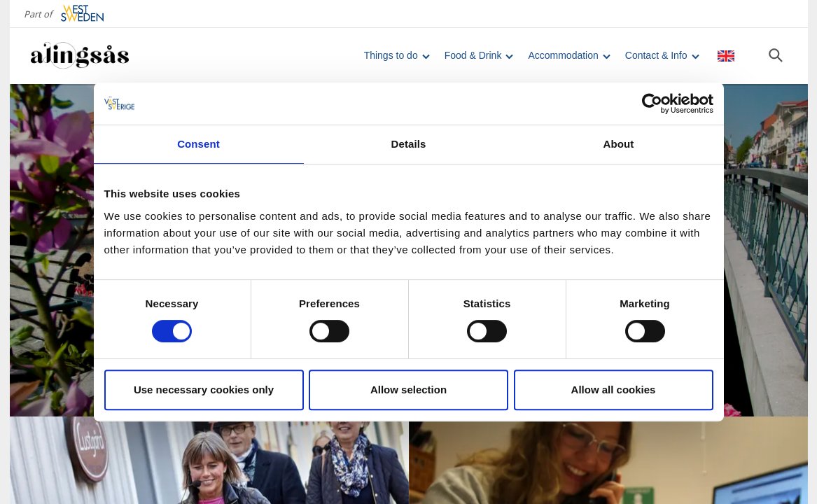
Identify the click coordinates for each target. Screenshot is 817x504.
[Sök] (776, 55)
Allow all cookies (614, 390)
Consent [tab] (198, 144)
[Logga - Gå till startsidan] (80, 56)
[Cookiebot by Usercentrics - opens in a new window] (652, 104)
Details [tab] (409, 144)
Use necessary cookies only (204, 390)
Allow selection (408, 390)
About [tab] (619, 144)
